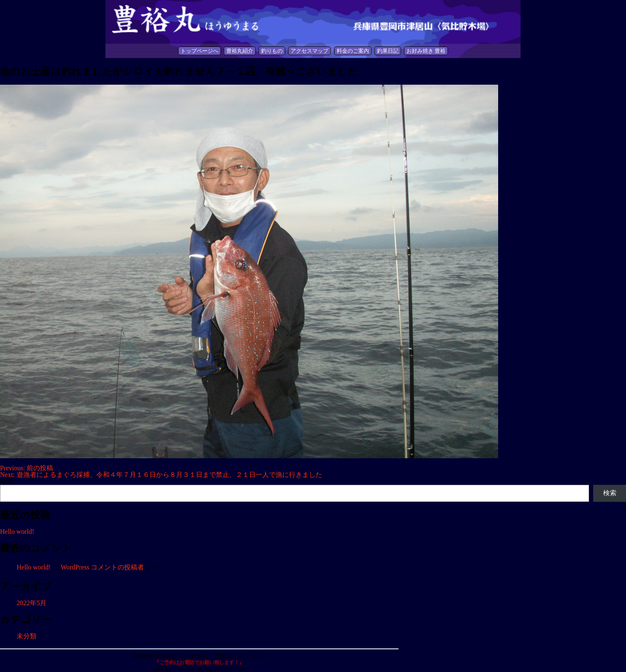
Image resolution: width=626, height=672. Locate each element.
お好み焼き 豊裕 (426, 51)
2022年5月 (32, 603)
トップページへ (199, 51)
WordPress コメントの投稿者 (102, 567)
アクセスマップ (309, 51)
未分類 (27, 636)
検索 (7, 481)
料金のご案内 (353, 51)
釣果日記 (388, 51)
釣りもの (272, 51)
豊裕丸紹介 (240, 51)
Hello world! (17, 531)
